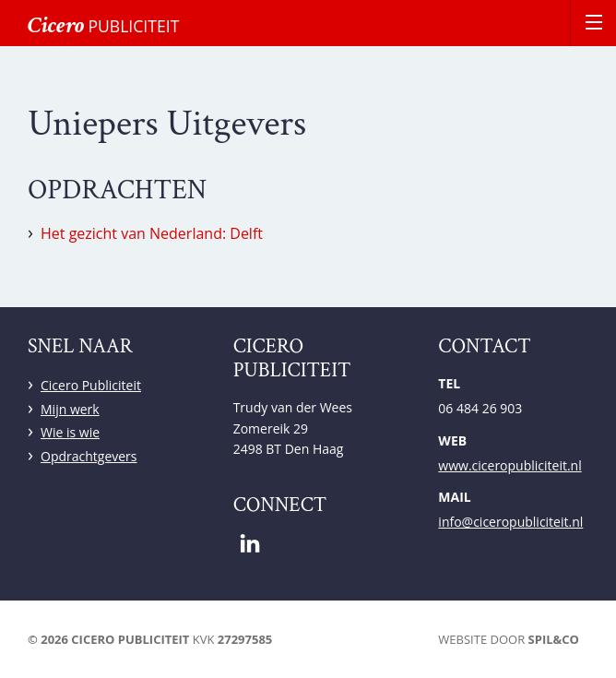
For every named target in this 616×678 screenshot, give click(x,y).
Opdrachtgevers (89, 456)
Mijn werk (70, 409)
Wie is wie (70, 432)
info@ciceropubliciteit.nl (510, 522)
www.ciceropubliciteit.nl (509, 465)
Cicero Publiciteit (91, 385)
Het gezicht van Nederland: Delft (152, 233)
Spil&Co (554, 639)
